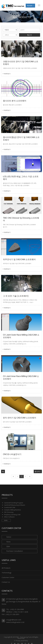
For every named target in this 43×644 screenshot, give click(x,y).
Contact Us (6, 582)
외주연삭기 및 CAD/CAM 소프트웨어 (19, 259)
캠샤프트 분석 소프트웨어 (15, 101)
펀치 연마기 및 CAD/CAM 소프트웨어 (20, 418)
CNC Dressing (9, 512)
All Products (6, 568)
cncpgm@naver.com (14, 620)
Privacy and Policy (22, 641)
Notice (9, 537)
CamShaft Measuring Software (15, 505)
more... (6, 520)
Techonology (7, 573)
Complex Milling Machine (12, 510)
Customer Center (8, 577)
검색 (30, 35)
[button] (3, 471)
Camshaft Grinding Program (14, 503)
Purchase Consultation (15, 551)
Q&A (8, 546)
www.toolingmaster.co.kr (15, 622)
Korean (30, 6)
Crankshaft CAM (10, 507)
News (8, 542)
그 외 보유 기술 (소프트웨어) (16, 296)
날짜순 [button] (38, 471)
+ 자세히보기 (7, 74)
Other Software (9, 517)
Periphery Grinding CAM (12, 515)
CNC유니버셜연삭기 (12, 454)
